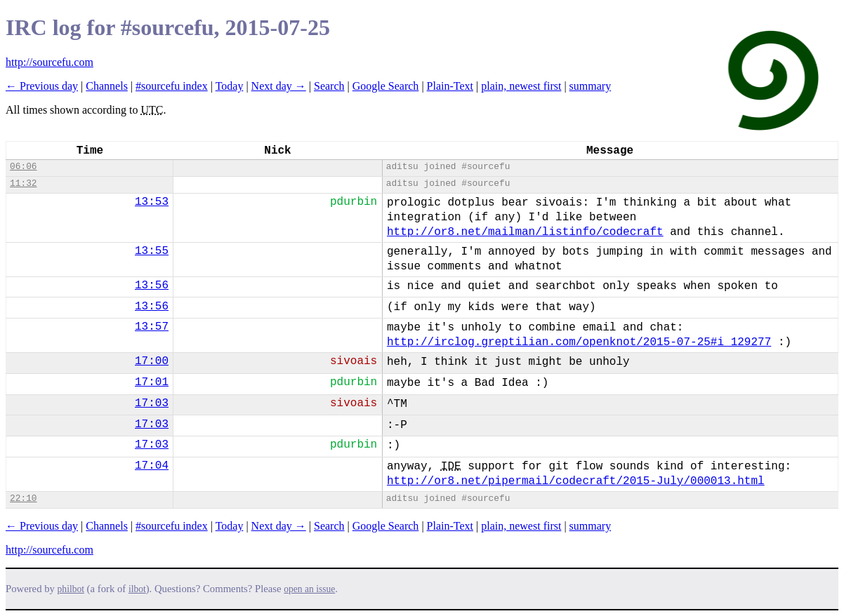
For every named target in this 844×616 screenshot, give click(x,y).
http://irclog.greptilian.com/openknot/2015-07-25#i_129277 (579, 342)
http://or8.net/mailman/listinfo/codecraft (525, 232)
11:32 (23, 183)
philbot (71, 589)
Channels (107, 86)
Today (230, 86)
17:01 (152, 382)
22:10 (23, 498)
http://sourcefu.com (50, 62)
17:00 (152, 361)
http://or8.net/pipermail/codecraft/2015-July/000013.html (576, 481)
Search (329, 86)
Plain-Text (450, 86)
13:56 (152, 286)
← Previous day (42, 86)
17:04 (152, 466)
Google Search (386, 86)
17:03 (152, 403)
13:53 (152, 202)
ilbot (137, 589)
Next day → (279, 86)
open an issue (309, 589)
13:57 (152, 327)
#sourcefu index (172, 86)
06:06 (23, 167)
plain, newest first (521, 86)
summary (591, 86)
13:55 (152, 251)
